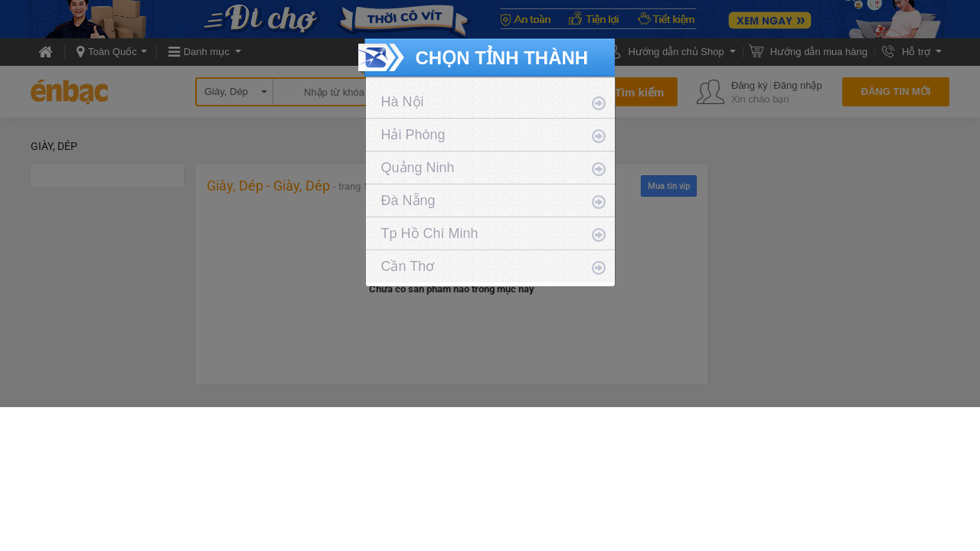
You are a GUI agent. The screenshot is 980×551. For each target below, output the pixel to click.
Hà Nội (403, 102)
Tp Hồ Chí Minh (430, 233)
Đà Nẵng (408, 201)
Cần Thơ (408, 266)
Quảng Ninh (418, 168)
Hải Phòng (413, 135)
